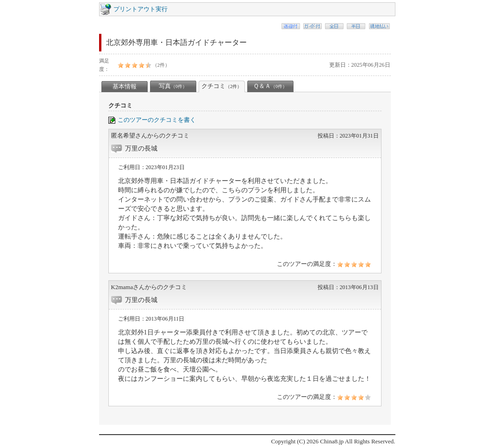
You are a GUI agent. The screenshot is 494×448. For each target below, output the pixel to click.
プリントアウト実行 (141, 9)
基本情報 (125, 86)
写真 (173, 86)
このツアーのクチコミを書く (157, 120)
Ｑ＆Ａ (270, 86)
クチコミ (222, 86)
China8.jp (332, 441)
